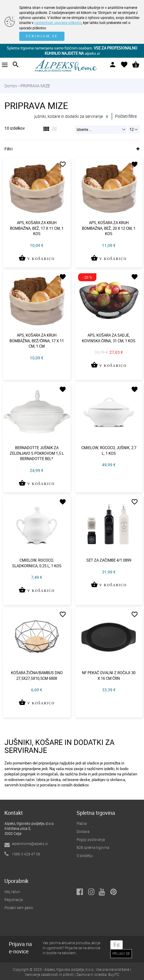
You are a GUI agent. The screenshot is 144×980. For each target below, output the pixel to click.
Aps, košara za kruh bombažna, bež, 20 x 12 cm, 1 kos (109, 228)
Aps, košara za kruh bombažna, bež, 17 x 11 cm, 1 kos (37, 228)
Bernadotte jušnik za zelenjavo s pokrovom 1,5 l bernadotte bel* (37, 453)
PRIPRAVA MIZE (35, 86)
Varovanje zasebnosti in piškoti (49, 974)
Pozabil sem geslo (19, 907)
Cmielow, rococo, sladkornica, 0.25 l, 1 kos (37, 563)
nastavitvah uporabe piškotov (58, 23)
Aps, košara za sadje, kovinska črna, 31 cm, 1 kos (109, 338)
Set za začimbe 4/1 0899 (109, 560)
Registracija (14, 899)
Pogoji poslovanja (91, 839)
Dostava (83, 831)
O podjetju (85, 855)
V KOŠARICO (37, 262)
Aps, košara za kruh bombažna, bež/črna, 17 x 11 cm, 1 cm (37, 341)
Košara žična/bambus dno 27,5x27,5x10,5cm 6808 (37, 675)
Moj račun (12, 891)
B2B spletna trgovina (93, 847)
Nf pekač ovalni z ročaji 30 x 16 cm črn (109, 675)
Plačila (82, 823)
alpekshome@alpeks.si (30, 844)
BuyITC (114, 974)
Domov (11, 86)
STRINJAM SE (42, 36)
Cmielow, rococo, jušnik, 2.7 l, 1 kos (109, 450)
